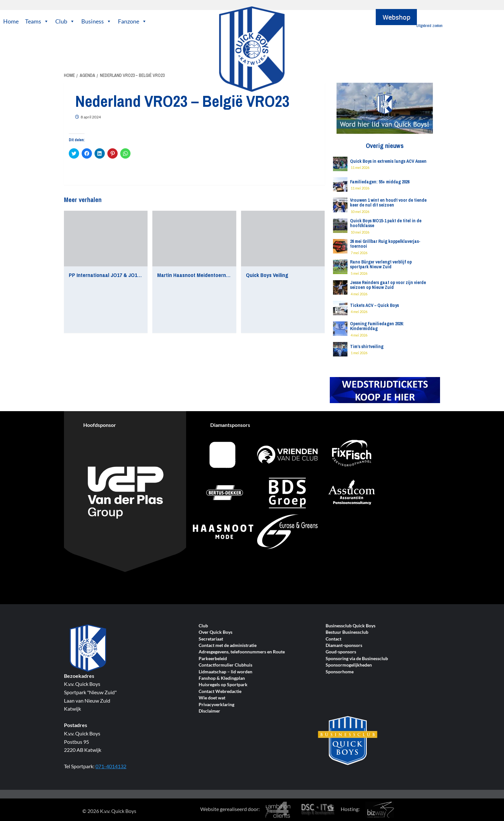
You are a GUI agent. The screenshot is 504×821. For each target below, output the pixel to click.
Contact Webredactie (220, 692)
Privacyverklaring (216, 705)
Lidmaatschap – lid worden (225, 672)
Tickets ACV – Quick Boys (374, 305)
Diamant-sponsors (344, 646)
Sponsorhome (340, 672)
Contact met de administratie (228, 646)
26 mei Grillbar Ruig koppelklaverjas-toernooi (385, 244)
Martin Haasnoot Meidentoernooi (195, 275)
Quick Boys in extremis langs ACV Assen (388, 161)
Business (96, 21)
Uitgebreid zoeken (429, 26)
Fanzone (132, 21)
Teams (37, 21)
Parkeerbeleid (213, 659)
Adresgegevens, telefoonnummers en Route (242, 652)
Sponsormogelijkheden (349, 665)
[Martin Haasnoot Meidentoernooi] (194, 239)
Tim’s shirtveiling (367, 346)
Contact (333, 639)
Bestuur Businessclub (347, 632)
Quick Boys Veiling (267, 275)
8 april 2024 (91, 117)
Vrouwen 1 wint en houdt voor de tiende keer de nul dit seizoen (388, 203)
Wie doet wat (212, 698)
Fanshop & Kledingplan (222, 678)
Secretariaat (211, 639)
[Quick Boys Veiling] (283, 239)
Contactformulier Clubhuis (225, 665)
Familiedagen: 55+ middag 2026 (380, 182)
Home (11, 21)
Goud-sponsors (341, 652)
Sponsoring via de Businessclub (357, 659)
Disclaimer (209, 711)
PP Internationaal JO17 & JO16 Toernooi (115, 275)
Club (65, 21)
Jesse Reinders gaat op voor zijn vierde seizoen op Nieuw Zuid (388, 285)
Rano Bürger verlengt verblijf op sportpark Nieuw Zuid (381, 264)
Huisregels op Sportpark (223, 685)
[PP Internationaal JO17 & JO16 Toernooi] (106, 239)
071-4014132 (111, 766)
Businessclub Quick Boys (351, 626)
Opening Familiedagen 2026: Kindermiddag (377, 326)
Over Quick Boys (216, 632)
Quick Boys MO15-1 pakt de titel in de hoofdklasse (386, 223)
